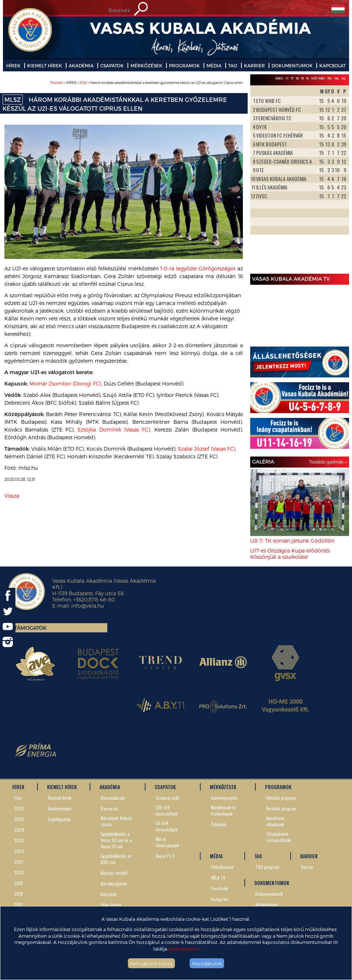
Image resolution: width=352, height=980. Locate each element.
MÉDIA (214, 65)
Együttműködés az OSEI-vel (116, 859)
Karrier (307, 867)
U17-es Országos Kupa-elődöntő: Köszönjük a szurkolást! (290, 554)
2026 (19, 808)
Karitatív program (281, 808)
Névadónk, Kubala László (116, 821)
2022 (19, 851)
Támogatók (30, 628)
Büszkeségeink (114, 883)
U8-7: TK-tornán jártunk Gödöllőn (292, 541)
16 (297, 78)
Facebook (219, 888)
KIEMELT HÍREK (45, 65)
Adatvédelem (184, 949)
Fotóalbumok (222, 867)
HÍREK (13, 65)
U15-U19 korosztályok (167, 810)
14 (308, 78)
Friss (18, 798)
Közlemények (60, 808)
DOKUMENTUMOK (292, 65)
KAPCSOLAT (333, 65)
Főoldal (57, 83)
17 (292, 78)
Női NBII (318, 78)
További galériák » (328, 462)
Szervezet (109, 808)
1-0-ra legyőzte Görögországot (198, 268)
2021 (19, 862)
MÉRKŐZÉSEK (146, 65)
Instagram (220, 899)
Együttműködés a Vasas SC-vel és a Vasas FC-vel (116, 840)
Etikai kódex (111, 905)
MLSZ (13, 100)
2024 (19, 830)
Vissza (12, 496)
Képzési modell (114, 873)
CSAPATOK (112, 65)
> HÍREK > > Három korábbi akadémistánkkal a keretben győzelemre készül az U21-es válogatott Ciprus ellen (147, 83)
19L (330, 78)
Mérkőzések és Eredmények (224, 810)
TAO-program (267, 867)
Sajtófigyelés (60, 819)
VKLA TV (218, 878)
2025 (19, 819)
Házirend (109, 894)
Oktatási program (281, 798)
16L (337, 78)
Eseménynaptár (224, 798)
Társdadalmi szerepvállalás (279, 837)
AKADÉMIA (81, 65)
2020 (19, 872)
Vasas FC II (165, 856)
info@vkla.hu (88, 606)
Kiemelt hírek (60, 798)
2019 (18, 883)
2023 (83, 83)
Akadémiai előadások (275, 821)
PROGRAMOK (184, 65)
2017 (18, 904)
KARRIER (254, 65)
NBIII (279, 78)
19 (287, 78)
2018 (18, 894)
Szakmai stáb (168, 798)
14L (344, 78)
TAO (233, 65)
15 (302, 78)
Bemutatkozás (113, 798)
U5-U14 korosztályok (167, 826)
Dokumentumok (269, 894)
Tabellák (218, 824)
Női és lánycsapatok (167, 842)
